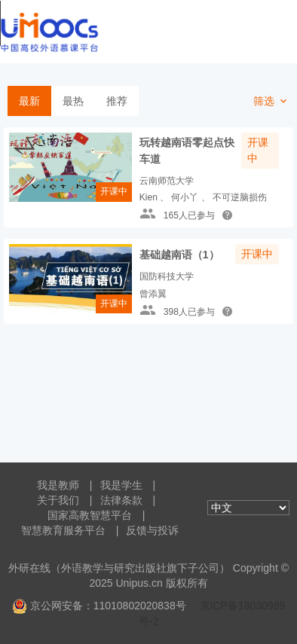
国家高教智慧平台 (90, 515)
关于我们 (58, 500)
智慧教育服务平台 (63, 530)
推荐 (117, 101)
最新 (29, 101)
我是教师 (58, 485)
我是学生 (121, 485)
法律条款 (121, 500)
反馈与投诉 (152, 530)
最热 (73, 101)
